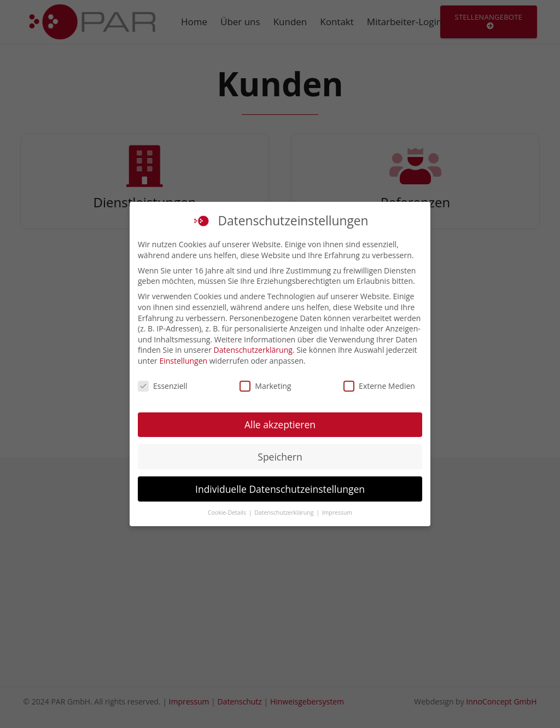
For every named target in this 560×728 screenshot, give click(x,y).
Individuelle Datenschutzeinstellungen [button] (280, 489)
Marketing (265, 386)
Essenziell (163, 386)
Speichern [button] (280, 457)
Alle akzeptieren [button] (280, 424)
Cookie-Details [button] (228, 512)
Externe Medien (379, 386)
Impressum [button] (337, 512)
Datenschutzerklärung (253, 350)
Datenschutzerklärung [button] (285, 512)
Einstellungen (183, 361)
